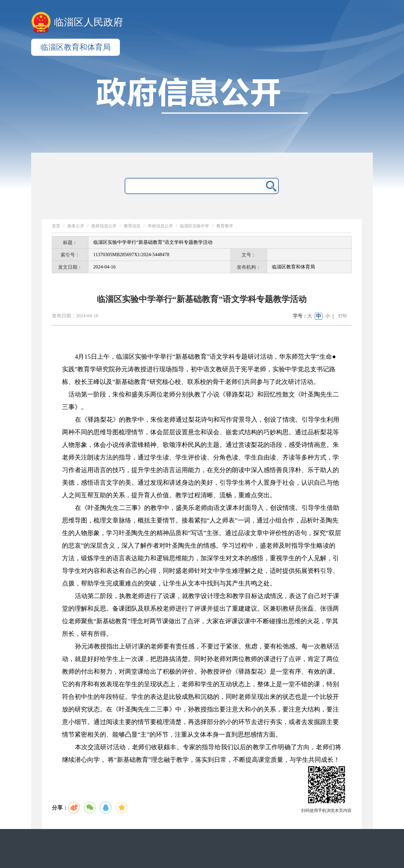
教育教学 (225, 226)
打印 (343, 316)
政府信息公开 (104, 226)
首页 (56, 226)
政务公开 (76, 226)
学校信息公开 (160, 226)
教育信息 (132, 226)
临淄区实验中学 (195, 226)
